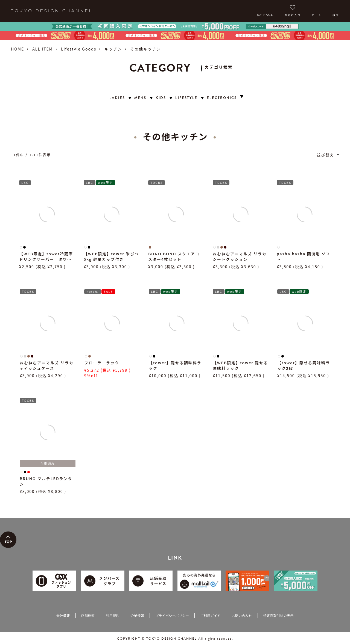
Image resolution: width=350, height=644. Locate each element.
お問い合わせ (242, 615)
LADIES (117, 98)
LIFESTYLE (186, 98)
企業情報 (137, 615)
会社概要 (63, 615)
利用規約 (113, 615)
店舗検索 (88, 615)
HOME (17, 49)
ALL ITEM (43, 49)
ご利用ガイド (210, 615)
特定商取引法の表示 (278, 615)
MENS (140, 98)
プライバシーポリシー (172, 615)
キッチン (113, 49)
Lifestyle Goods (79, 49)
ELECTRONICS (222, 98)
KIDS (161, 98)
